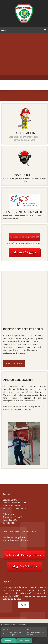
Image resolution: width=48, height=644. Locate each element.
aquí (5, 366)
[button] (1, 605)
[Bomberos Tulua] (24, 13)
